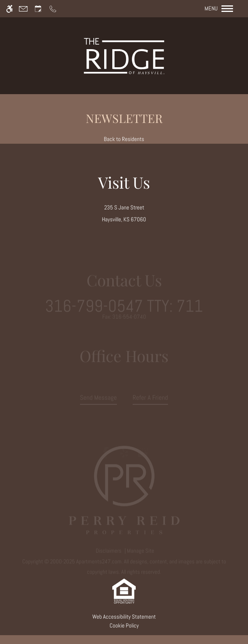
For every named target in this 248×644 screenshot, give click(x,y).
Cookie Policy (124, 626)
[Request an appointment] (38, 9)
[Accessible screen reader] (9, 9)
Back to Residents (124, 139)
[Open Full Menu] (223, 9)
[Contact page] (23, 9)
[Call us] (53, 9)
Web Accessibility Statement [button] (124, 617)
